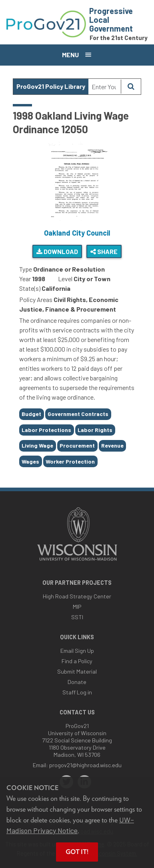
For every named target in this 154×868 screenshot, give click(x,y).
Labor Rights (95, 430)
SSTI (77, 617)
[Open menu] (77, 55)
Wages (30, 461)
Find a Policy (77, 661)
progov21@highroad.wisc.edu (85, 765)
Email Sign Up (77, 651)
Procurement (77, 445)
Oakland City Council (77, 233)
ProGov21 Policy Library (51, 86)
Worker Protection (70, 461)
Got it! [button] (77, 852)
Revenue (112, 445)
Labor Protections (46, 430)
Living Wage (37, 445)
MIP (77, 607)
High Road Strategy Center (77, 596)
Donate (77, 682)
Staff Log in (77, 692)
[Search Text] (105, 87)
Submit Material (77, 671)
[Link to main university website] (77, 561)
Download (57, 251)
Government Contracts (78, 414)
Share (104, 251)
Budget (31, 414)
